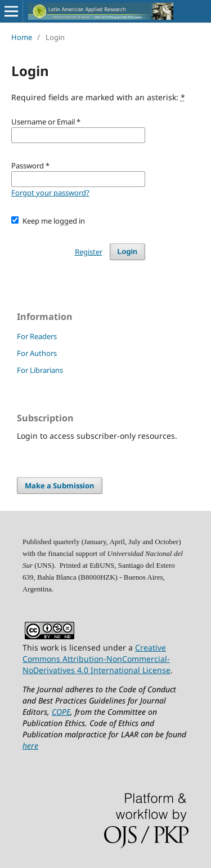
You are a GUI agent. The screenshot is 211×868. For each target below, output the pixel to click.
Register (89, 252)
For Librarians (40, 370)
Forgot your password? (50, 193)
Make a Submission (60, 486)
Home (22, 37)
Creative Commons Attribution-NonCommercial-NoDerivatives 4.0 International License (96, 659)
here (30, 745)
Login (127, 252)
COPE (61, 712)
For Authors (37, 353)
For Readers (37, 336)
